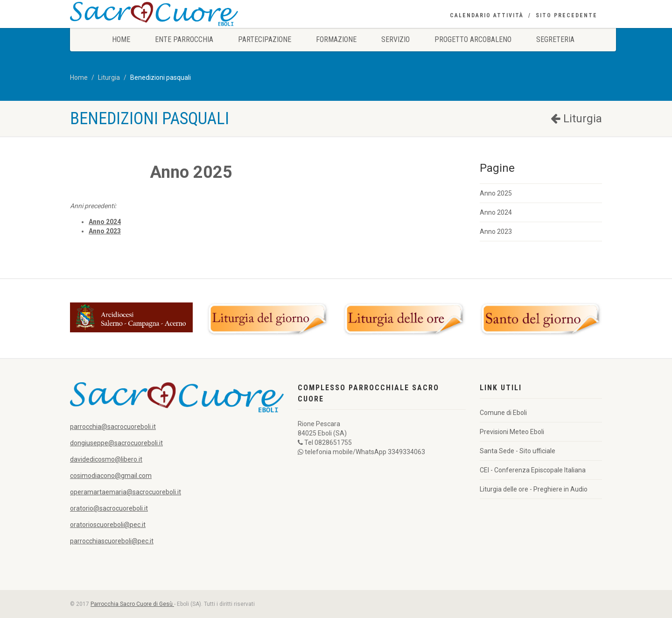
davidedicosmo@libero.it (106, 459)
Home (121, 39)
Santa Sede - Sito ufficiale (518, 451)
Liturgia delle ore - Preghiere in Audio (534, 489)
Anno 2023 (496, 232)
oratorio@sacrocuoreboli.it (109, 508)
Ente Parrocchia (184, 39)
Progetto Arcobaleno (473, 39)
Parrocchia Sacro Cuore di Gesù (132, 604)
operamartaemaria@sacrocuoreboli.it (126, 492)
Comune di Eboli (503, 413)
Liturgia (109, 77)
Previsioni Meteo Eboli (512, 432)
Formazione (336, 39)
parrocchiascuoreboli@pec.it (112, 541)
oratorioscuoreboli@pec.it (108, 525)
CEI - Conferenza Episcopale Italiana (533, 470)
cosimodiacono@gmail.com (111, 476)
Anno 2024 (496, 212)
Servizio (395, 39)
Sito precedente (567, 15)
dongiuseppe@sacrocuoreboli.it (116, 443)
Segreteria (555, 39)
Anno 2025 (496, 193)
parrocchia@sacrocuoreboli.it (113, 427)
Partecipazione (265, 39)
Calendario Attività (487, 15)
